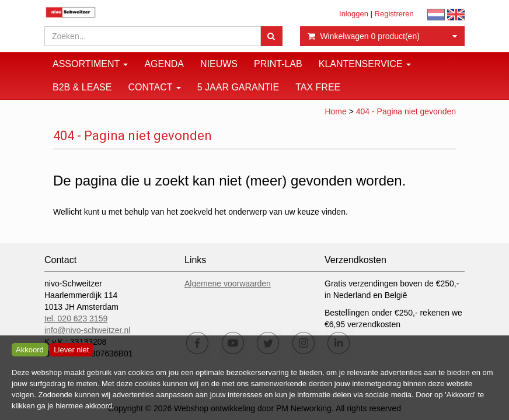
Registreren (394, 14)
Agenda (164, 64)
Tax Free (318, 87)
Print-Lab (278, 64)
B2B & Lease (82, 87)
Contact (154, 87)
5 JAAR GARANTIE (238, 87)
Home (335, 111)
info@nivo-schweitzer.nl (87, 330)
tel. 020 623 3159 (76, 318)
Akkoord (30, 350)
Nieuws (219, 64)
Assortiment (90, 64)
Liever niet (71, 350)
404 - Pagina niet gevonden (406, 111)
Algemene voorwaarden (228, 283)
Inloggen (354, 14)
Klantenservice (365, 64)
